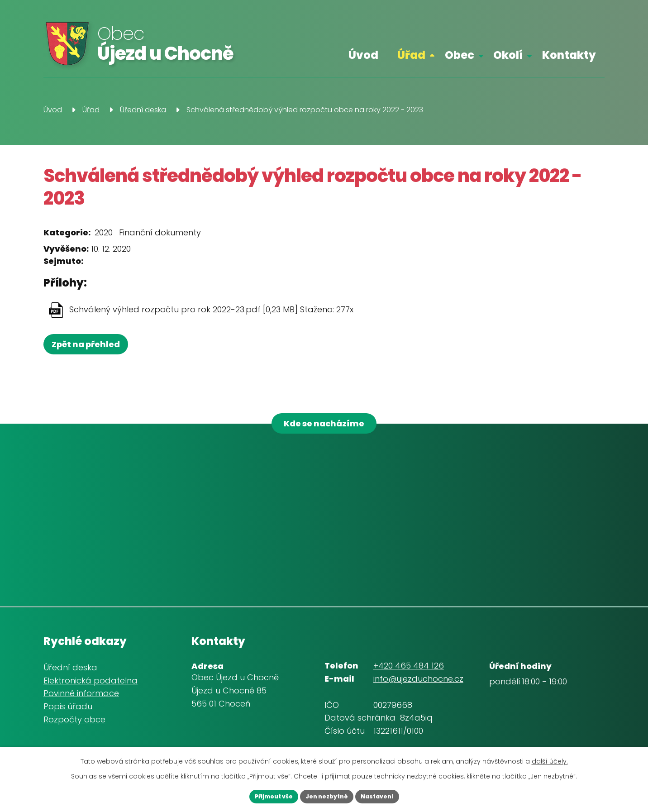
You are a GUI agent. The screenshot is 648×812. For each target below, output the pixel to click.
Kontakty (569, 55)
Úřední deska (143, 110)
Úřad (411, 55)
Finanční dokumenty (160, 232)
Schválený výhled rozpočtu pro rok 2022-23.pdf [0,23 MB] (183, 309)
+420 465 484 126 (409, 672)
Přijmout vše (260, 795)
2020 (104, 232)
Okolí (508, 55)
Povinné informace (81, 700)
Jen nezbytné (327, 795)
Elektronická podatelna (91, 687)
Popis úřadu (68, 713)
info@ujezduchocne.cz (418, 685)
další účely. (550, 759)
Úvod (363, 55)
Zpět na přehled (90, 344)
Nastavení (390, 795)
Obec (460, 55)
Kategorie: (67, 232)
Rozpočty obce (74, 726)
